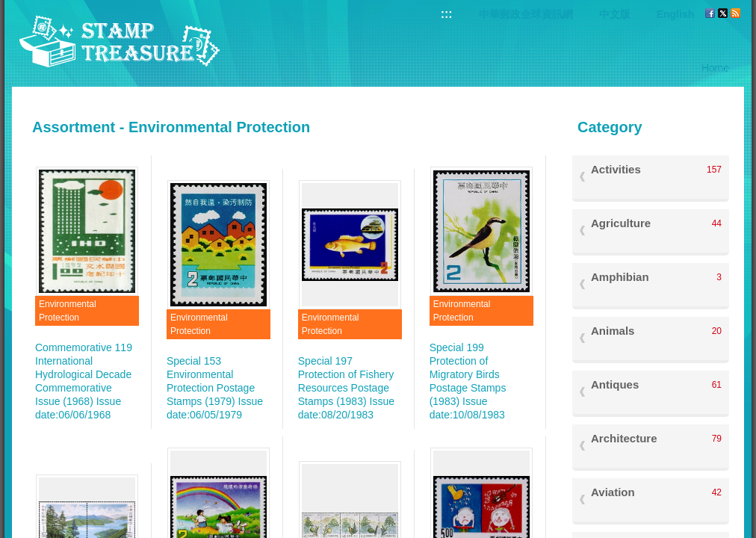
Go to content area (8, 8)
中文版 (615, 14)
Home (715, 68)
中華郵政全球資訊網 (526, 14)
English (676, 14)
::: (447, 14)
